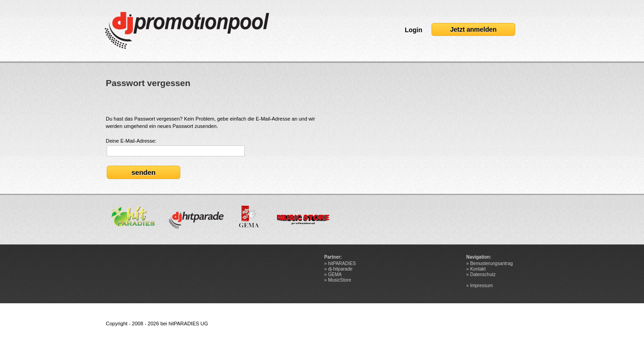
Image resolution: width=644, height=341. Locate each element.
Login (414, 30)
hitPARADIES (342, 263)
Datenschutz (483, 275)
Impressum (481, 286)
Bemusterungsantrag (492, 263)
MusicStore (339, 280)
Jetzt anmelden (473, 29)
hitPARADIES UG (188, 324)
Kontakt (478, 269)
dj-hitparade (340, 269)
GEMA (335, 275)
